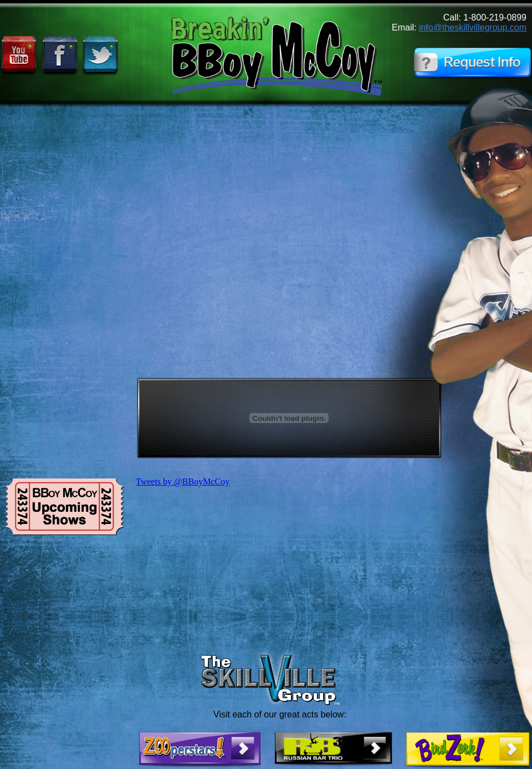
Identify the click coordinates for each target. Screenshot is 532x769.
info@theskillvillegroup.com (473, 27)
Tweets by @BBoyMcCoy (183, 482)
